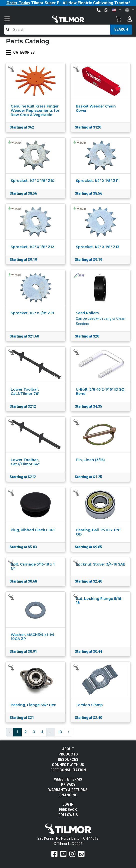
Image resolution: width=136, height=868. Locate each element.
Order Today (18, 3)
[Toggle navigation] (12, 19)
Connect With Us (68, 765)
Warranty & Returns (68, 790)
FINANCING (68, 795)
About (68, 749)
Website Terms (68, 779)
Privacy (68, 785)
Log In (68, 804)
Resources (68, 760)
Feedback (68, 810)
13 (60, 732)
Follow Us (68, 815)
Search (121, 29)
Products (68, 754)
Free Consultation (68, 770)
